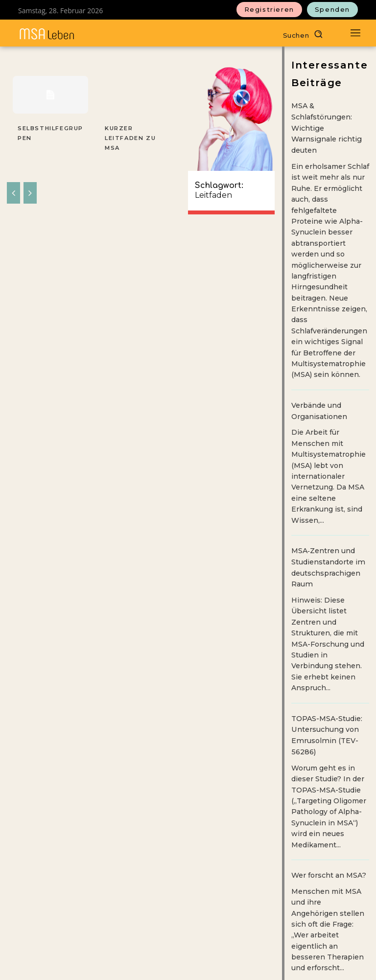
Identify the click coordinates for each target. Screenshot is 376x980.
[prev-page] (13, 181)
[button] (305, 34)
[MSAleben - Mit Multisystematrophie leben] (47, 34)
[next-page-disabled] (30, 181)
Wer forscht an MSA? (329, 872)
